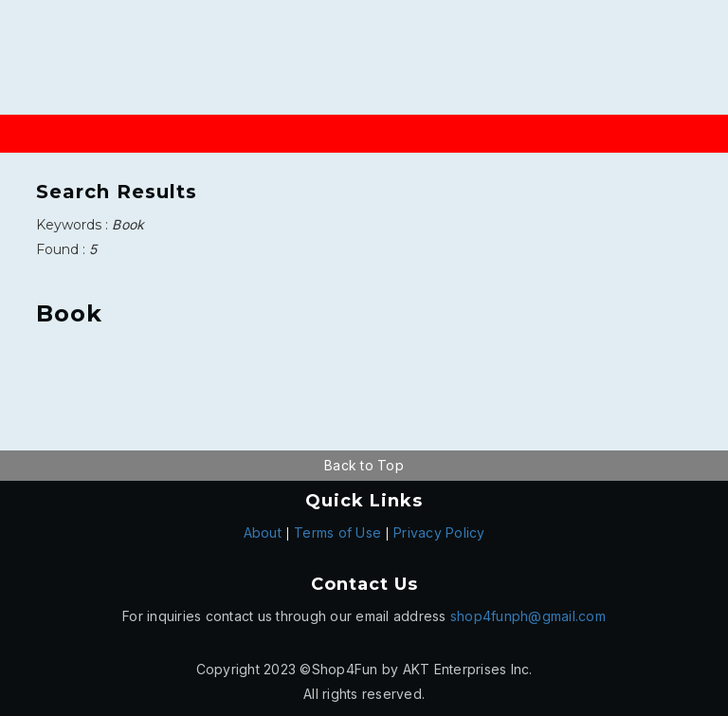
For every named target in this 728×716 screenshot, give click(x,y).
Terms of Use (337, 532)
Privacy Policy (439, 532)
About (263, 532)
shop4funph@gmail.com (528, 616)
